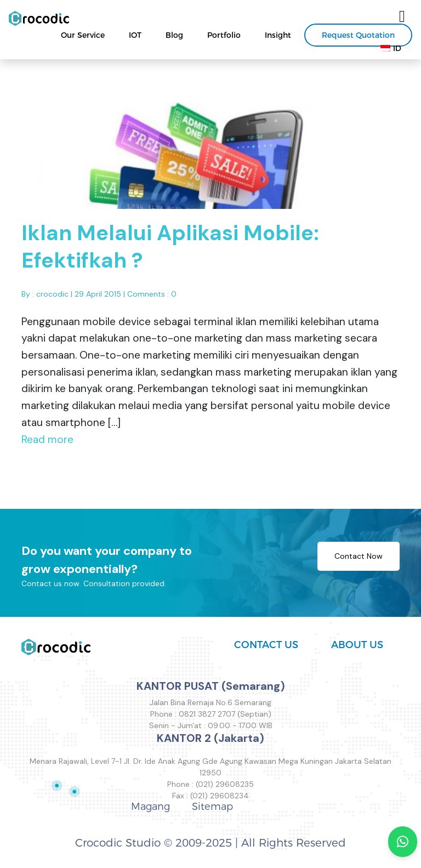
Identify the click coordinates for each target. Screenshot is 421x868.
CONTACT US (266, 645)
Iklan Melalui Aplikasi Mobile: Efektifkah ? (170, 251)
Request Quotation (358, 35)
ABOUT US (357, 645)
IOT (135, 35)
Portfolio (224, 35)
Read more (47, 443)
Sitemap (212, 807)
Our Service (83, 35)
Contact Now (359, 560)
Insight (278, 35)
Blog (174, 35)
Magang (150, 807)
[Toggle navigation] (402, 16)
